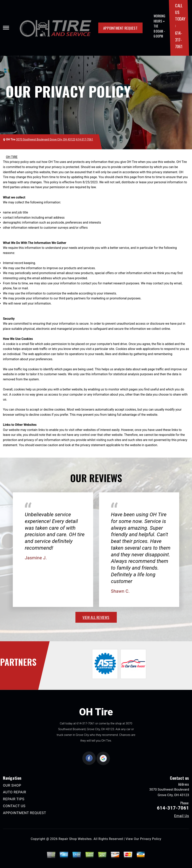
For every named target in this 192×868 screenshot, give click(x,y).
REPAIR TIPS (14, 799)
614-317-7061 (179, 39)
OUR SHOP (12, 785)
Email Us (182, 816)
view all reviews (96, 617)
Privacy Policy (151, 839)
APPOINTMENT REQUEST (120, 28)
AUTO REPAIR (15, 792)
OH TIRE (12, 157)
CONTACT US (14, 806)
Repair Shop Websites (75, 839)
